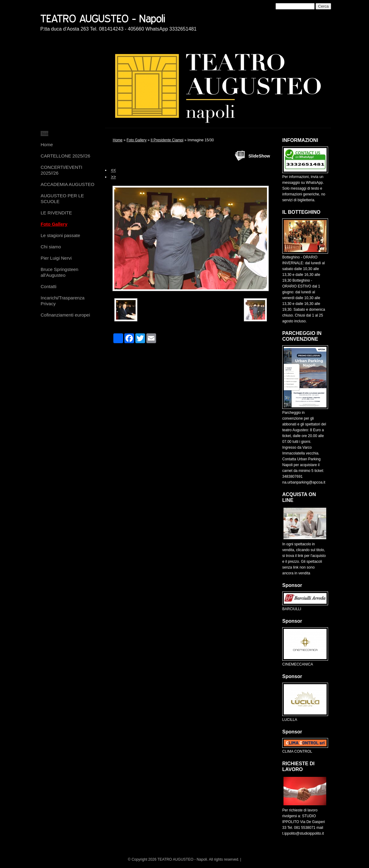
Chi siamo (51, 247)
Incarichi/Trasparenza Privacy (63, 301)
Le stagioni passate (60, 235)
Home (47, 145)
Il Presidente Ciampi (167, 140)
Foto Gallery (54, 224)
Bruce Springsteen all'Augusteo (59, 272)
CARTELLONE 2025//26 (65, 156)
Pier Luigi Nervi (56, 258)
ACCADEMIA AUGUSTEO (68, 184)
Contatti (49, 286)
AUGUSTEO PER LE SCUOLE (62, 198)
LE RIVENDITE (56, 213)
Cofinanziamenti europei (65, 315)
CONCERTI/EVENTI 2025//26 (61, 170)
